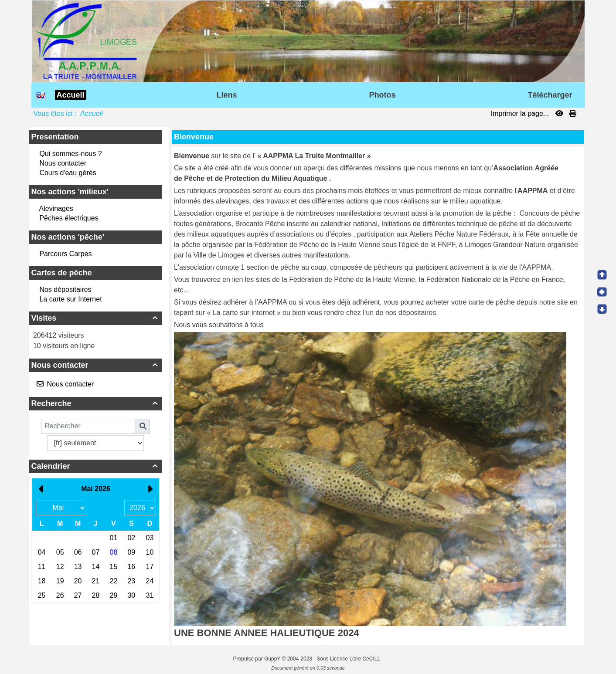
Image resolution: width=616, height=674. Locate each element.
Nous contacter (63, 163)
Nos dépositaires (65, 290)
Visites (96, 318)
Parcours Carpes (65, 254)
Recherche (96, 403)
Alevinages (56, 208)
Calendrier (96, 466)
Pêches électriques (69, 218)
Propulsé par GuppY (258, 659)
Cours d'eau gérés (68, 173)
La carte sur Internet (70, 299)
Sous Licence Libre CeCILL (349, 659)
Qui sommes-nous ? (70, 154)
